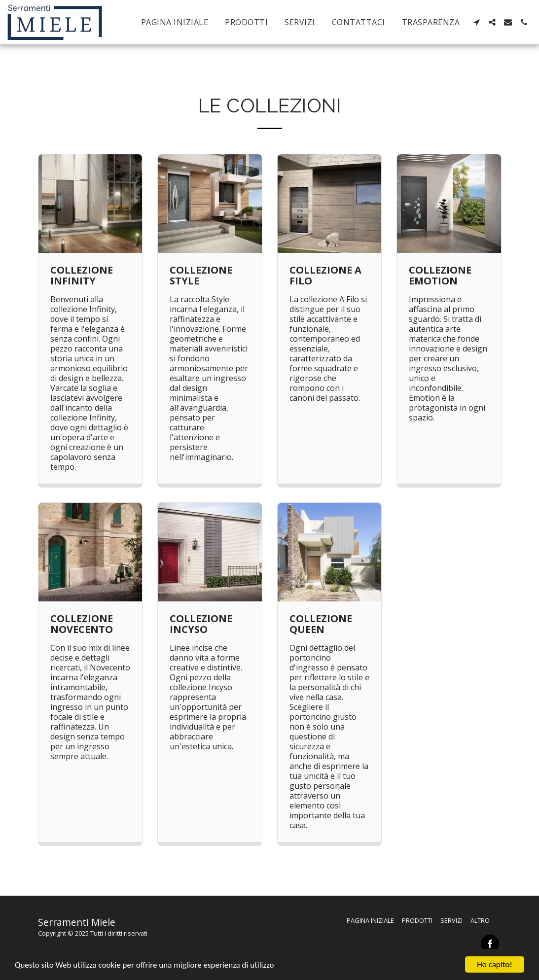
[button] (476, 22)
